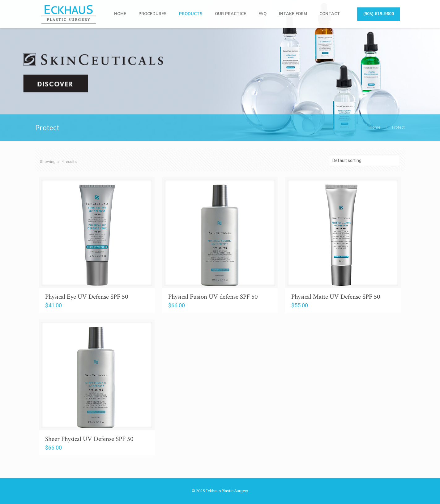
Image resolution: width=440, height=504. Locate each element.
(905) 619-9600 (379, 14)
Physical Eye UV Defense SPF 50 (87, 297)
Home (375, 127)
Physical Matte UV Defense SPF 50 (336, 297)
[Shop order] (365, 160)
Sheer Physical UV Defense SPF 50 (89, 439)
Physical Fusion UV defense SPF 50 (213, 297)
